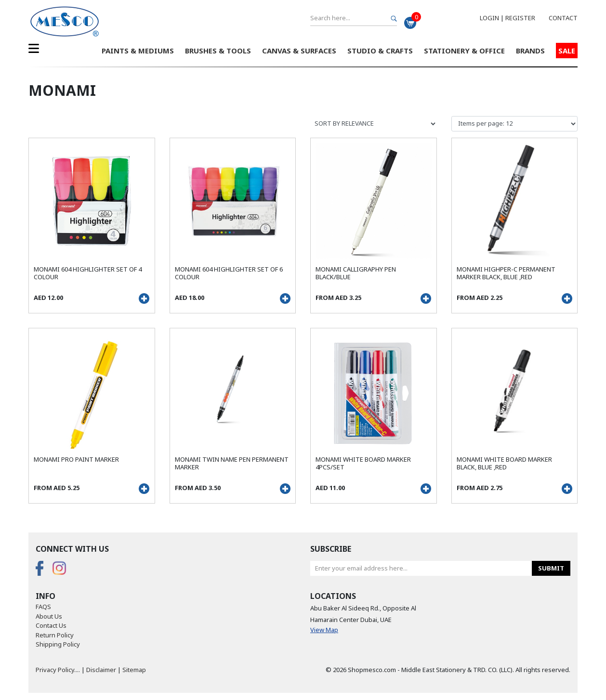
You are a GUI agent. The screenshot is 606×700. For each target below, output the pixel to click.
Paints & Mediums (138, 51)
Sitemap (134, 670)
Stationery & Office (464, 51)
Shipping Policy (58, 644)
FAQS (43, 607)
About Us (49, 616)
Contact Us (51, 625)
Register (520, 18)
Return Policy (55, 635)
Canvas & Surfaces (299, 51)
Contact (563, 18)
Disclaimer (101, 670)
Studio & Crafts (380, 51)
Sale (567, 51)
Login (489, 18)
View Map (324, 630)
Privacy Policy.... (58, 670)
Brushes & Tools (218, 51)
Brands (530, 51)
